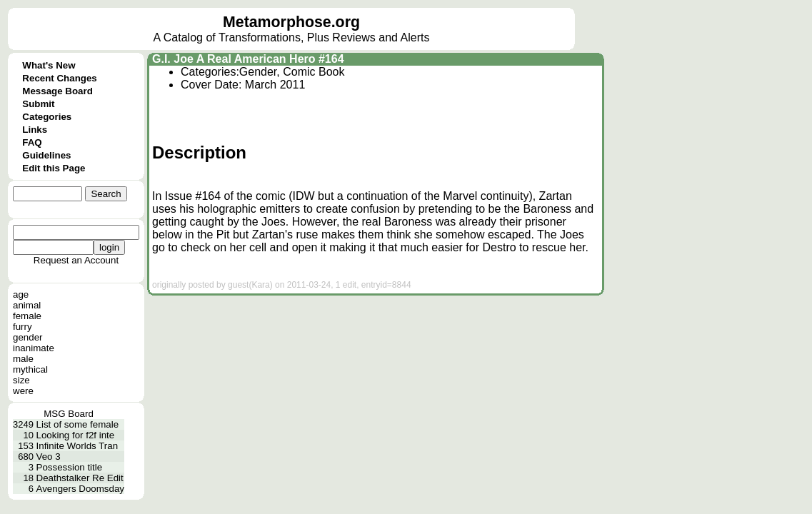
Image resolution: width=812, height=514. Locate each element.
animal (27, 305)
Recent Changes (59, 78)
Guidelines (46, 155)
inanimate (34, 348)
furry (22, 327)
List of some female (78, 424)
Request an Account (76, 260)
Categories (47, 117)
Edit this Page (54, 168)
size (21, 380)
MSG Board (69, 414)
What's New (49, 65)
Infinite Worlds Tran (77, 446)
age (21, 294)
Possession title (70, 467)
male (23, 359)
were (23, 391)
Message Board (57, 91)
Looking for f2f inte (76, 435)
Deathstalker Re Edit (80, 478)
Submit (38, 104)
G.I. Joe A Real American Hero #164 (248, 59)
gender (28, 337)
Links (35, 130)
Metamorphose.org (291, 22)
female (27, 316)
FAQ (32, 142)
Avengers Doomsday (80, 489)
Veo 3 (49, 457)
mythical (30, 369)
